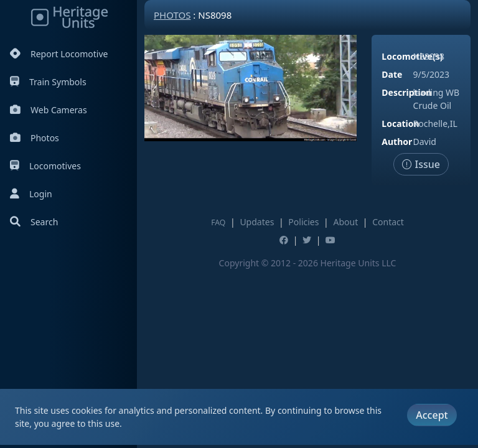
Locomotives (45, 166)
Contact (388, 222)
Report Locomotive (59, 54)
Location (400, 124)
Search (34, 222)
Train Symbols (48, 82)
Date (392, 74)
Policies (303, 222)
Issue (421, 164)
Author (397, 142)
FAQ (218, 222)
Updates (257, 222)
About (345, 222)
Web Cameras (49, 110)
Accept (432, 415)
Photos (35, 138)
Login (31, 194)
